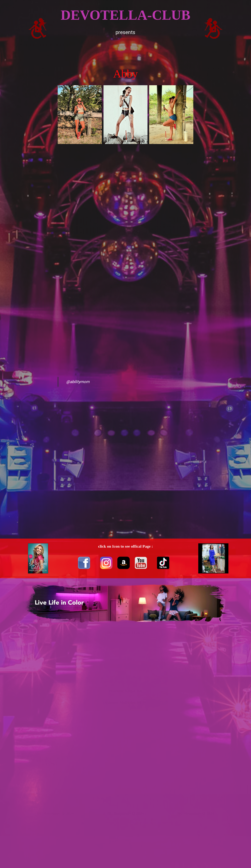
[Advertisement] (125, 51)
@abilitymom (78, 382)
